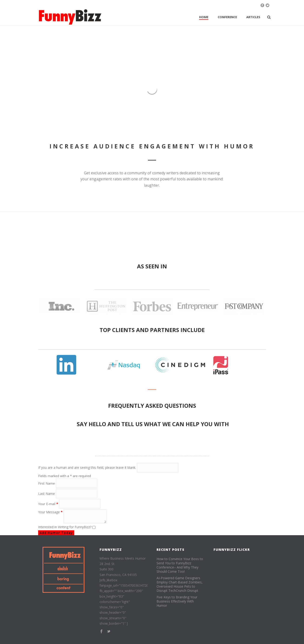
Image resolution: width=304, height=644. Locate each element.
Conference (227, 17)
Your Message (51, 512)
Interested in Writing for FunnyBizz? (65, 527)
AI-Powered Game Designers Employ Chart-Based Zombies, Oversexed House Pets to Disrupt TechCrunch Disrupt (180, 584)
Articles (253, 17)
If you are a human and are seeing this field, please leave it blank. (108, 468)
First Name (47, 483)
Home (204, 17)
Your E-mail (49, 504)
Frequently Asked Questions (152, 406)
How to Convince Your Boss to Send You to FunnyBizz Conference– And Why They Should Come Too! (180, 565)
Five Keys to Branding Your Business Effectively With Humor (177, 601)
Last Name (47, 494)
